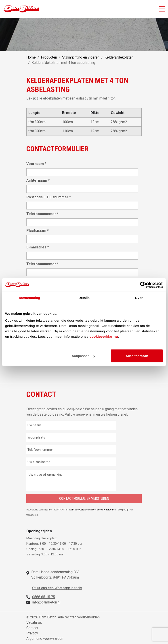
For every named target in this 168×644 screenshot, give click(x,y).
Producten (49, 57)
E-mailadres (38, 247)
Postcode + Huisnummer (49, 197)
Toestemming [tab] (29, 298)
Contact (32, 628)
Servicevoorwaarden (103, 510)
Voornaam (36, 164)
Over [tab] (139, 298)
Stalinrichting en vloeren (81, 57)
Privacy (32, 633)
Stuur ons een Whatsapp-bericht (57, 588)
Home (31, 57)
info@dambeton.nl (46, 602)
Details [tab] (84, 298)
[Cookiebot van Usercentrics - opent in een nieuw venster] (143, 285)
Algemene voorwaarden (45, 639)
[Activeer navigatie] (162, 9)
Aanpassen (83, 356)
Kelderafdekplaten (119, 57)
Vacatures (34, 623)
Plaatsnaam (38, 231)
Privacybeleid (79, 510)
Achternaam (38, 180)
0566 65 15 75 (44, 597)
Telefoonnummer (42, 214)
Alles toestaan (137, 356)
